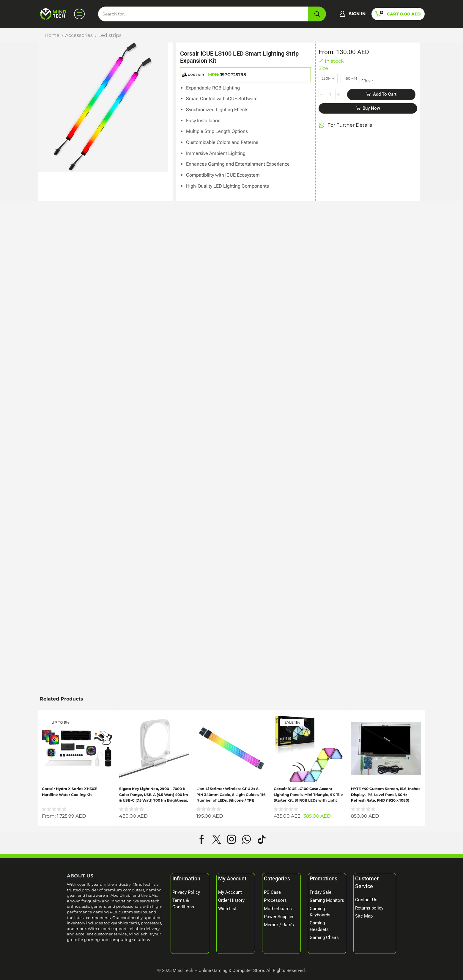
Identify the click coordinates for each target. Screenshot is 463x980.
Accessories (79, 35)
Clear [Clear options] (367, 81)
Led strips (110, 35)
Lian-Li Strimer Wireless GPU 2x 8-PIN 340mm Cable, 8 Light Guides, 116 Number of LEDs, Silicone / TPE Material (231, 795)
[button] (352, 14)
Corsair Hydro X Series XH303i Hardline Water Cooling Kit (70, 791)
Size (323, 68)
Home (52, 35)
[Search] (317, 14)
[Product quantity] (330, 95)
